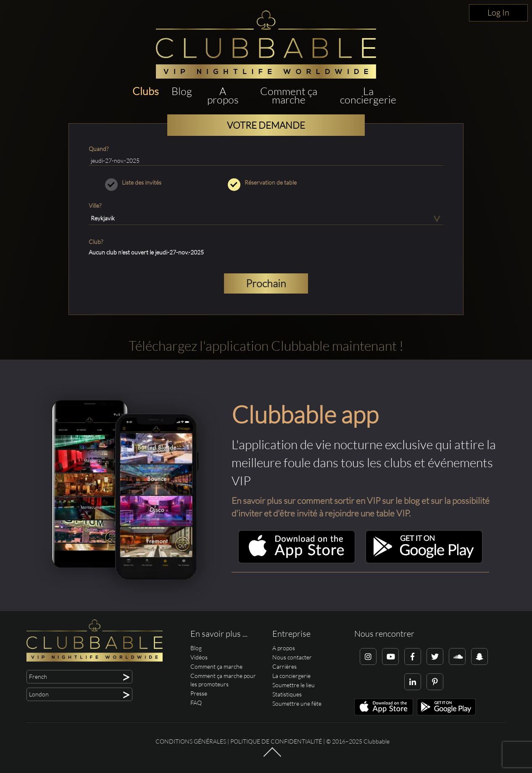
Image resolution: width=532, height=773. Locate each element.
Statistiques (287, 694)
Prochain (266, 283)
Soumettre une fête (297, 703)
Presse (199, 693)
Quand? (99, 149)
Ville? (95, 205)
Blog (182, 91)
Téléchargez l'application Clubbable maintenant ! (266, 345)
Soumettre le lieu (294, 685)
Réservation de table (266, 183)
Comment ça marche (289, 95)
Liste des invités (144, 183)
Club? (96, 242)
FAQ (196, 703)
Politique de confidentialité (276, 741)
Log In (498, 12)
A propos (223, 95)
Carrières (284, 666)
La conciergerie (368, 95)
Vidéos (199, 657)
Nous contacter (292, 657)
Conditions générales (191, 741)
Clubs (146, 91)
